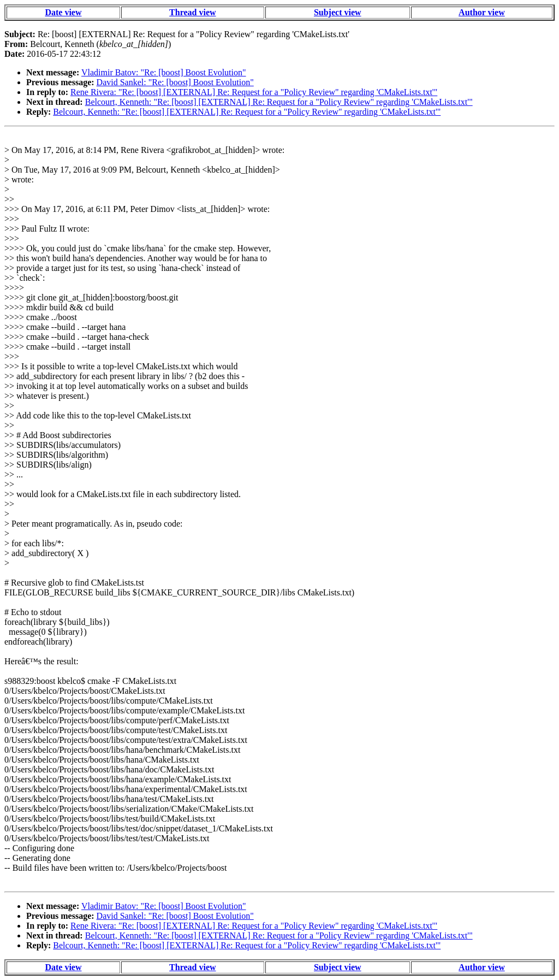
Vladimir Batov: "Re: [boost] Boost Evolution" (164, 72)
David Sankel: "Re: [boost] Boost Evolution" (175, 82)
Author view (482, 12)
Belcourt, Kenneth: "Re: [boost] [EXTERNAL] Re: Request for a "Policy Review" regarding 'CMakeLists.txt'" (279, 102)
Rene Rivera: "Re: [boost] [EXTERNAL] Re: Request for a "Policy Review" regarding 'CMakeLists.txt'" (254, 92)
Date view (63, 12)
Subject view (338, 12)
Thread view (192, 12)
